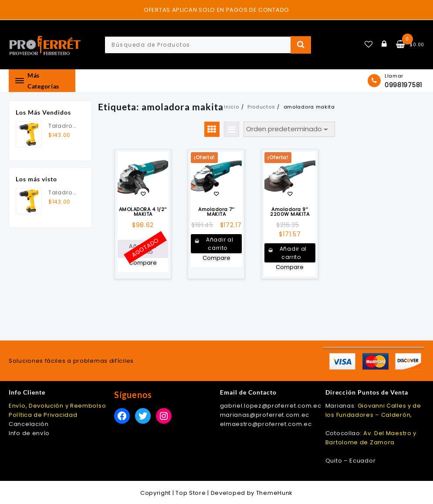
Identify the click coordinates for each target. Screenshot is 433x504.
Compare (143, 263)
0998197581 (403, 85)
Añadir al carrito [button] (220, 244)
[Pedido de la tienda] (289, 129)
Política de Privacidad (43, 415)
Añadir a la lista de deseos (143, 195)
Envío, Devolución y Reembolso (57, 406)
